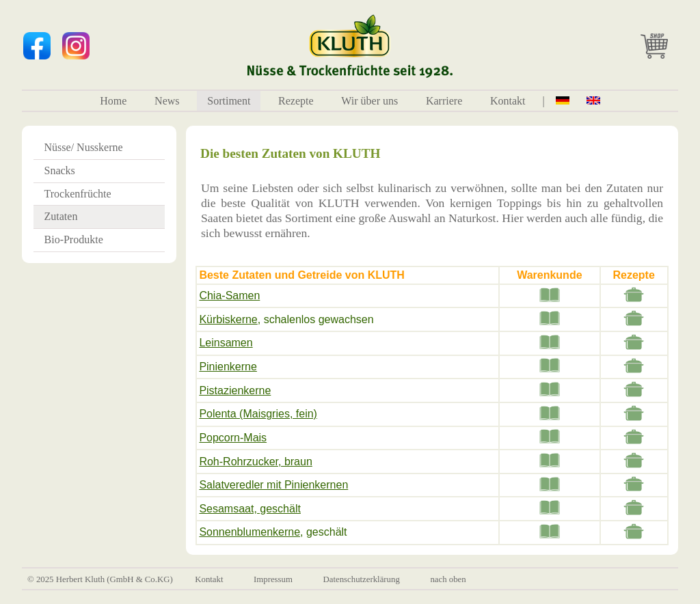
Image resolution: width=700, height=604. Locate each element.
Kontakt (508, 101)
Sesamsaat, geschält (250, 509)
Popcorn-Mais (233, 438)
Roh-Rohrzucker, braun (255, 462)
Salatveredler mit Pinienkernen (273, 485)
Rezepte (296, 101)
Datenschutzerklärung (362, 579)
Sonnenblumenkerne (250, 532)
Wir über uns (369, 101)
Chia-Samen (229, 296)
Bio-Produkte (74, 239)
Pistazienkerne (235, 390)
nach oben (448, 579)
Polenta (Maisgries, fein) (258, 414)
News (167, 101)
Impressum (273, 579)
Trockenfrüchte (78, 194)
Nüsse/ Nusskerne (84, 147)
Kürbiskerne (228, 319)
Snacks (60, 170)
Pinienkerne (228, 367)
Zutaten (61, 216)
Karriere (444, 101)
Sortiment (229, 101)
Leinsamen (226, 343)
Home (113, 101)
